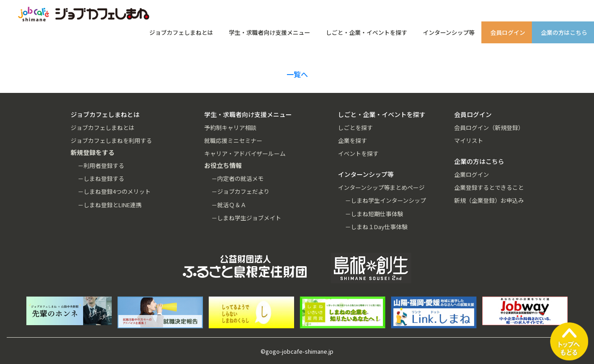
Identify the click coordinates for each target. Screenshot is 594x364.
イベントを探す (358, 153)
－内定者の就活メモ (238, 178)
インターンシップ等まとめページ (381, 187)
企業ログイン (472, 174)
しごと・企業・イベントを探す (367, 32)
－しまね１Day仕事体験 (376, 227)
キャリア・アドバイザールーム (245, 153)
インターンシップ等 (449, 32)
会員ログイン (508, 32)
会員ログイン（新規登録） (489, 128)
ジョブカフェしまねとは (181, 32)
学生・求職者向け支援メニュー (270, 32)
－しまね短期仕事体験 (374, 214)
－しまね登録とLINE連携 (110, 205)
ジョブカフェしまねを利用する (111, 140)
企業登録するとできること (489, 187)
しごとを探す (355, 128)
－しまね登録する (101, 178)
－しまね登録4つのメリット (114, 191)
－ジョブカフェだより (240, 191)
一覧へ (297, 74)
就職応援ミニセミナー (233, 140)
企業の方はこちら (564, 32)
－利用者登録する (101, 165)
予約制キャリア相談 (230, 128)
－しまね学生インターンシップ (385, 200)
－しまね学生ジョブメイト (246, 218)
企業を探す (352, 140)
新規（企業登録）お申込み (489, 200)
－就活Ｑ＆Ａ (229, 205)
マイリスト (469, 140)
